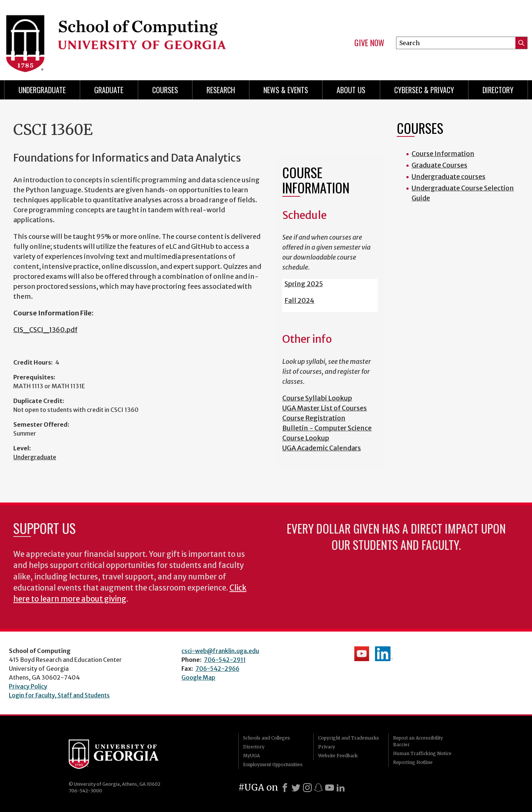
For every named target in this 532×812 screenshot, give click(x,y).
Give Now (369, 43)
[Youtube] (330, 788)
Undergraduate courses (449, 177)
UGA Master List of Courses (325, 408)
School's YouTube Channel (362, 654)
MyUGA (251, 756)
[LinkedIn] (341, 788)
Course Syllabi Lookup (317, 398)
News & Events (286, 90)
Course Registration (314, 418)
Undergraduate (42, 90)
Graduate (109, 90)
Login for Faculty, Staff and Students (59, 695)
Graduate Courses (439, 165)
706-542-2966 (217, 669)
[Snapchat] (318, 788)
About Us (351, 90)
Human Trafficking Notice (422, 753)
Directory (498, 90)
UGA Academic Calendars (322, 448)
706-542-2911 (225, 660)
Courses (165, 90)
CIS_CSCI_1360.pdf (45, 330)
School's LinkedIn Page (384, 654)
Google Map (198, 677)
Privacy (327, 747)
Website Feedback (338, 756)
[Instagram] (307, 788)
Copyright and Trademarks (349, 738)
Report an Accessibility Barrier (418, 741)
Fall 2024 (299, 300)
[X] (296, 788)
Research (221, 90)
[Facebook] (285, 788)
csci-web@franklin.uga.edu (220, 651)
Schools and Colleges (267, 738)
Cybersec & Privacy (424, 90)
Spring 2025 (304, 284)
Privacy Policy (28, 686)
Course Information (443, 154)
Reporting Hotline (413, 762)
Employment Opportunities (273, 764)
